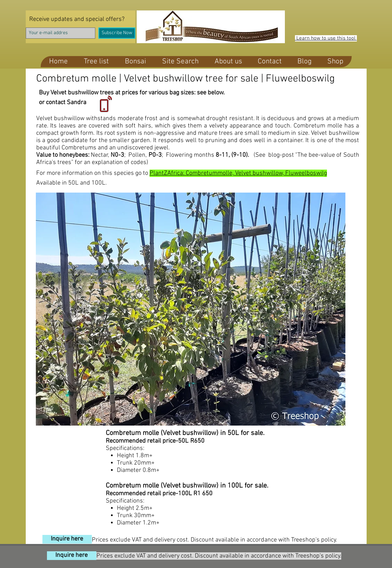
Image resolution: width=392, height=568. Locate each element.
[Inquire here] (67, 539)
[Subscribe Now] (117, 33)
